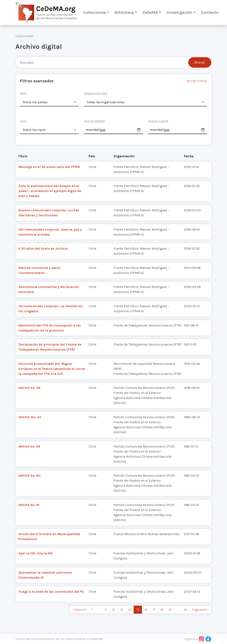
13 (122, 610)
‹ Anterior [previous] (79, 610)
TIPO (23, 121)
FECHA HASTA (158, 121)
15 (138, 610)
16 (146, 610)
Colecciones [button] (95, 12)
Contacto (210, 12)
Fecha (189, 156)
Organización (124, 156)
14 (130, 610)
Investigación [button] (179, 12)
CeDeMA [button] (150, 12)
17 (154, 610)
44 (185, 610)
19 (170, 610)
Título (23, 156)
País (92, 156)
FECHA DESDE (95, 121)
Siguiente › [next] (200, 610)
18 (162, 610)
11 (106, 610)
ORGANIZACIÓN (96, 94)
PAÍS (23, 94)
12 (113, 610)
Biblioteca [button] (124, 12)
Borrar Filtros (197, 81)
